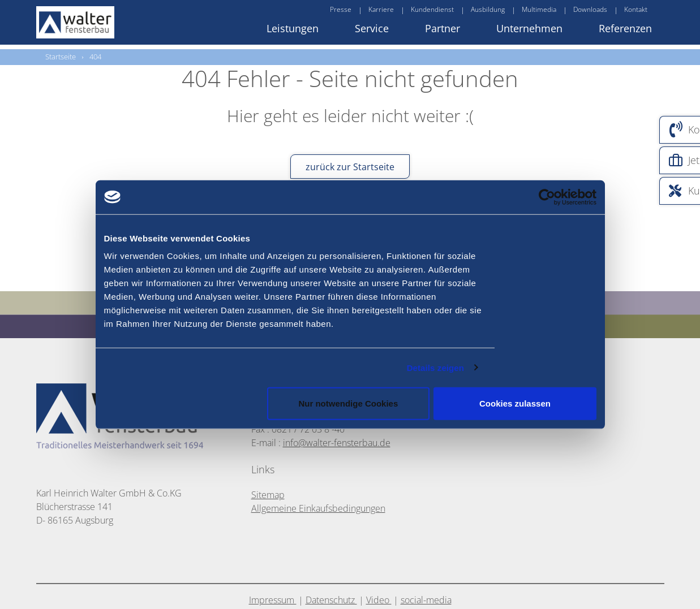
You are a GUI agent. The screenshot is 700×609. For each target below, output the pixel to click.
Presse (341, 9)
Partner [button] (443, 28)
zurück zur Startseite (350, 167)
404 (95, 57)
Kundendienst (432, 9)
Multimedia (539, 9)
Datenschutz (331, 600)
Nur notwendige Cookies (348, 403)
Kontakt (636, 9)
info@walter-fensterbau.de (337, 443)
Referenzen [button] (625, 28)
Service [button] (372, 28)
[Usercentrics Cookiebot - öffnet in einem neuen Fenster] (568, 197)
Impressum (273, 600)
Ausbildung (488, 9)
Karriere (381, 9)
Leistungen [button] (293, 28)
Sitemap (268, 495)
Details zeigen (435, 367)
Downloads (590, 9)
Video (379, 600)
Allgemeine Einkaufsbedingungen (318, 508)
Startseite (61, 57)
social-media (426, 600)
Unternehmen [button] (529, 28)
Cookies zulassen (515, 403)
